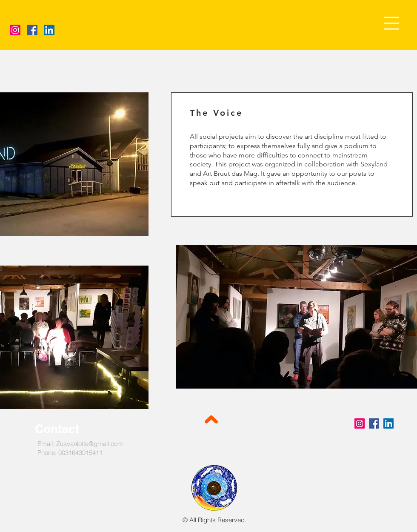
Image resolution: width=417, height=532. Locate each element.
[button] (392, 23)
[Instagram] (15, 30)
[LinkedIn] (49, 30)
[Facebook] (32, 30)
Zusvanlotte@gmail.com (90, 444)
